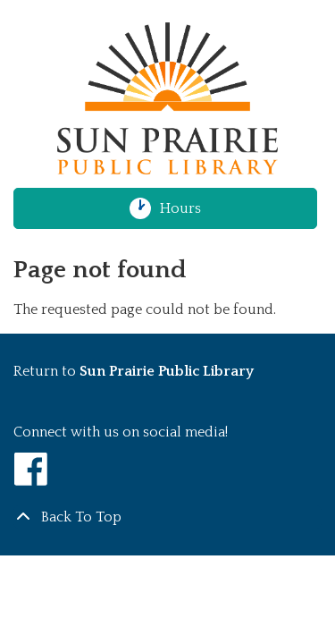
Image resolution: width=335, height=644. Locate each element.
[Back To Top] (167, 517)
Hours (188, 208)
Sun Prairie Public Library (167, 371)
